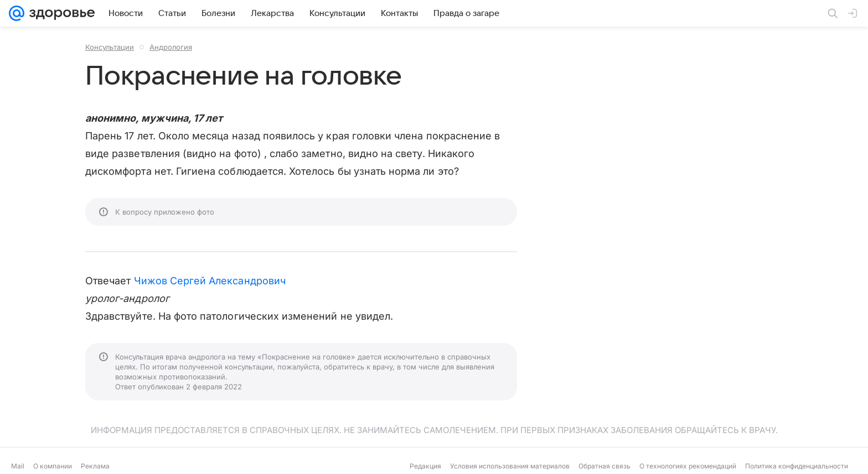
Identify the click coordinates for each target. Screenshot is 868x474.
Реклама (95, 466)
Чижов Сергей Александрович (210, 281)
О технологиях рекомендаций (688, 466)
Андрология (171, 47)
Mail (18, 466)
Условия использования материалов (510, 466)
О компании (53, 466)
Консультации (110, 47)
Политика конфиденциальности (797, 466)
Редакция (425, 466)
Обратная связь (604, 466)
